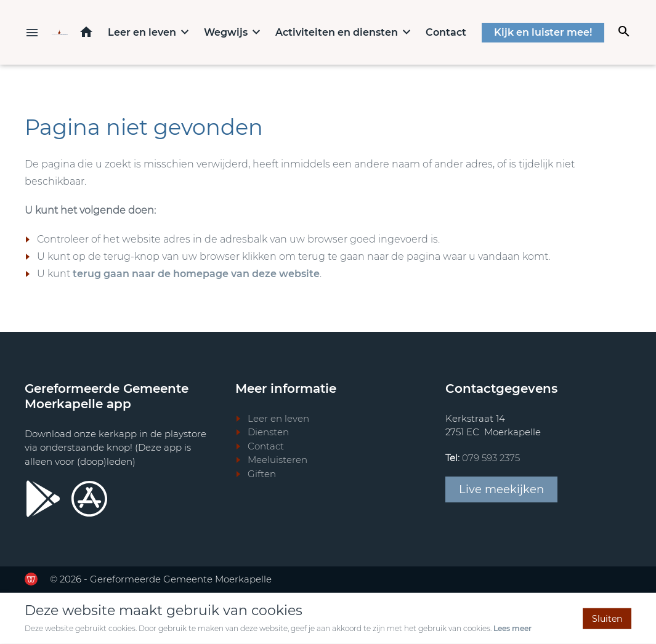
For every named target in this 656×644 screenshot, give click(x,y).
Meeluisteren (277, 460)
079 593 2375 (491, 458)
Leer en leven (142, 32)
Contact (446, 32)
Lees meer (512, 628)
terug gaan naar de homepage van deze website (196, 274)
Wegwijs (226, 32)
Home (86, 32)
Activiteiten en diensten (337, 32)
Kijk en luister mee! (543, 32)
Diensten (268, 432)
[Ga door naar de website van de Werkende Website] (31, 579)
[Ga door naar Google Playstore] (43, 499)
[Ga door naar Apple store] (89, 499)
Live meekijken (501, 489)
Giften (262, 474)
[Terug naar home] (60, 32)
